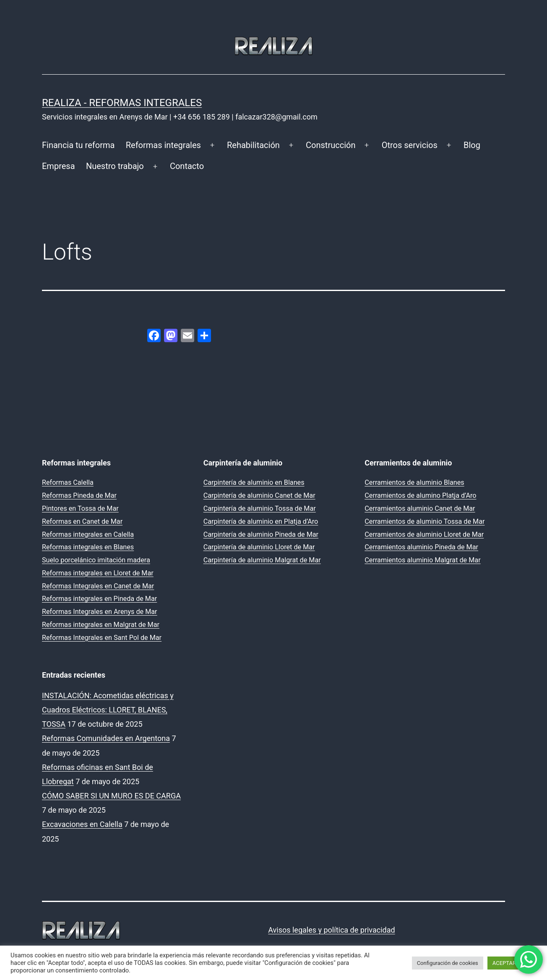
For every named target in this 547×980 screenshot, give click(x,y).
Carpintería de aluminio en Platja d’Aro (261, 521)
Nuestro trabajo (115, 166)
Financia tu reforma (78, 145)
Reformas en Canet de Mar (82, 521)
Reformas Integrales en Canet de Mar (98, 586)
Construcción (331, 145)
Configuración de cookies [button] (448, 963)
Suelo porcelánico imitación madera (96, 560)
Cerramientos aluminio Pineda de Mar (421, 547)
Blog (472, 145)
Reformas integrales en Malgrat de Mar (101, 625)
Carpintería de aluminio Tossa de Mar (260, 508)
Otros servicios (410, 145)
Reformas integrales (163, 145)
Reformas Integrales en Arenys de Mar (100, 612)
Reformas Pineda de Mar (79, 495)
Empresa (59, 166)
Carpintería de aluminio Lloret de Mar (259, 547)
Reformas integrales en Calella (88, 534)
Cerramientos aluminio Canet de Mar (420, 508)
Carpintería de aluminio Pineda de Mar (261, 534)
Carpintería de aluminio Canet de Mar (259, 495)
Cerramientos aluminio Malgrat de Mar (422, 560)
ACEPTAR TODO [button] (512, 963)
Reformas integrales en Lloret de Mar (98, 573)
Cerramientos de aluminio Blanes (414, 482)
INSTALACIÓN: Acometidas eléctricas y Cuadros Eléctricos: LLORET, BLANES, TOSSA (108, 710)
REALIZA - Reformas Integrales (122, 103)
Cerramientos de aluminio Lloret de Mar (424, 534)
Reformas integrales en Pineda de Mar (99, 599)
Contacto (187, 166)
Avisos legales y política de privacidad (331, 930)
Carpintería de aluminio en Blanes (254, 482)
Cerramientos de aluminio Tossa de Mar (425, 521)
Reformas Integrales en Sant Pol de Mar (102, 638)
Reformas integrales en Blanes (88, 547)
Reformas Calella (68, 482)
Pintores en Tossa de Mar (80, 508)
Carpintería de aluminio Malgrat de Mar (262, 560)
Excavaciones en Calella (82, 824)
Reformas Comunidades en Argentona (106, 738)
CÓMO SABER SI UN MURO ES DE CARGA (111, 796)
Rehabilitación (253, 145)
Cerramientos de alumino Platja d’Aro (420, 495)
